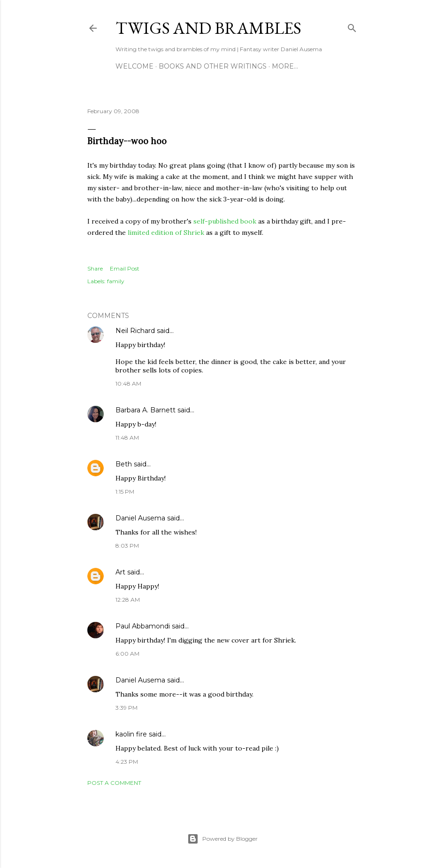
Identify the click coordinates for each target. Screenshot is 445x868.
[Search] (352, 26)
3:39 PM (127, 708)
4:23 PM (127, 762)
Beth (124, 464)
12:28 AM (128, 600)
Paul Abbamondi (143, 626)
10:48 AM (128, 384)
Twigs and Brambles (208, 28)
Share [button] (95, 268)
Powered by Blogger (222, 839)
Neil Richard (135, 331)
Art (120, 572)
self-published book (225, 221)
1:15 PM (125, 492)
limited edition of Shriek (166, 232)
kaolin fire (131, 734)
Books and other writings (213, 66)
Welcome (134, 66)
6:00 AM (127, 654)
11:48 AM (127, 438)
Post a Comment (114, 783)
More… (285, 66)
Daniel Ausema (140, 518)
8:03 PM (127, 546)
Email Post (125, 268)
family (116, 281)
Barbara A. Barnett (146, 410)
